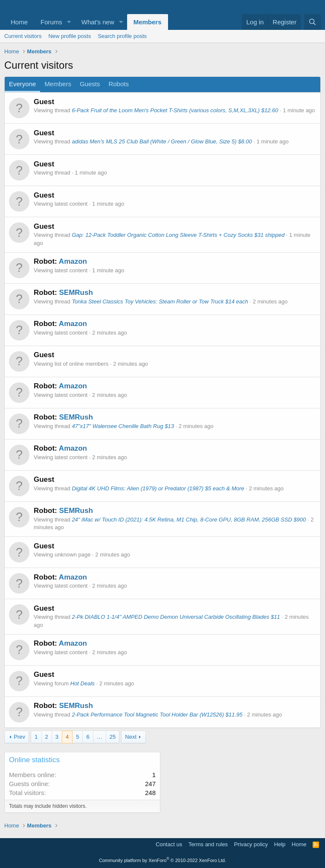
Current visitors (23, 36)
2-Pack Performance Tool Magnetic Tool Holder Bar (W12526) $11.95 (157, 715)
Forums (51, 22)
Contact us (169, 844)
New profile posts (70, 36)
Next (131, 737)
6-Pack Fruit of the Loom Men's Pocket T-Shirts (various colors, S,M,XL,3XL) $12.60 (175, 110)
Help (280, 844)
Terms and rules (208, 844)
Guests (90, 84)
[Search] (312, 22)
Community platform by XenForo (162, 860)
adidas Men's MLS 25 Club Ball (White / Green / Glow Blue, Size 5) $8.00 (162, 141)
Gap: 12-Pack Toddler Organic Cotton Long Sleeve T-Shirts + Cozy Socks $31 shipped (178, 235)
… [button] (100, 737)
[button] (69, 22)
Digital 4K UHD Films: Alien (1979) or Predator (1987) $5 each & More (158, 488)
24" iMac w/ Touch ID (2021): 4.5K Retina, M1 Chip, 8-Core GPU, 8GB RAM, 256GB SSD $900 (189, 520)
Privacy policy (251, 844)
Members (148, 22)
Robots (119, 84)
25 (113, 737)
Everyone (22, 84)
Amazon (73, 261)
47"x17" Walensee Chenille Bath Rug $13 (123, 426)
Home (19, 22)
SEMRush (76, 293)
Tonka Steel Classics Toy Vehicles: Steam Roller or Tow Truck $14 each (160, 301)
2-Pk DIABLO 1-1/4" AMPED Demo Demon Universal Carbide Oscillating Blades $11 (176, 617)
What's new (98, 22)
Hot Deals (83, 683)
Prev (19, 737)
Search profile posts (122, 36)
